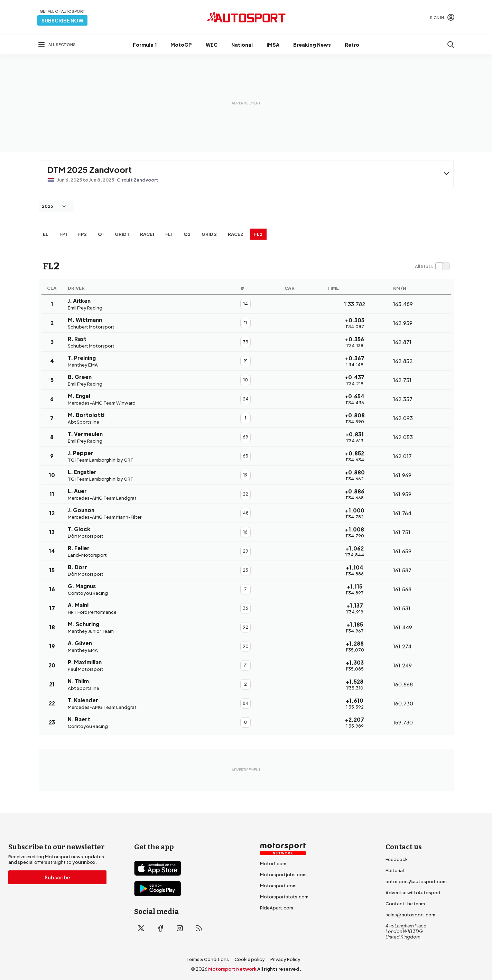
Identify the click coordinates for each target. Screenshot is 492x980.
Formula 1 (145, 45)
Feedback (397, 859)
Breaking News (312, 45)
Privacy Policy (285, 959)
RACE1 (147, 234)
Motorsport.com (278, 886)
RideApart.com (277, 908)
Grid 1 (122, 234)
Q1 (101, 234)
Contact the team (405, 904)
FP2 (82, 234)
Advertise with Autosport (413, 893)
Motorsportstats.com (284, 897)
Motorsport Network (232, 969)
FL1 (169, 234)
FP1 (63, 234)
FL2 (258, 234)
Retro (352, 45)
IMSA (273, 45)
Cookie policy (250, 959)
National (242, 45)
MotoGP (181, 45)
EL (46, 234)
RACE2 (235, 234)
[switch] (432, 266)
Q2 (187, 234)
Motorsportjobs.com (283, 875)
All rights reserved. (279, 969)
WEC (212, 45)
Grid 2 (209, 234)
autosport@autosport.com (416, 881)
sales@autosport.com (410, 915)
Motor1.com (273, 863)
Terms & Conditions (208, 959)
